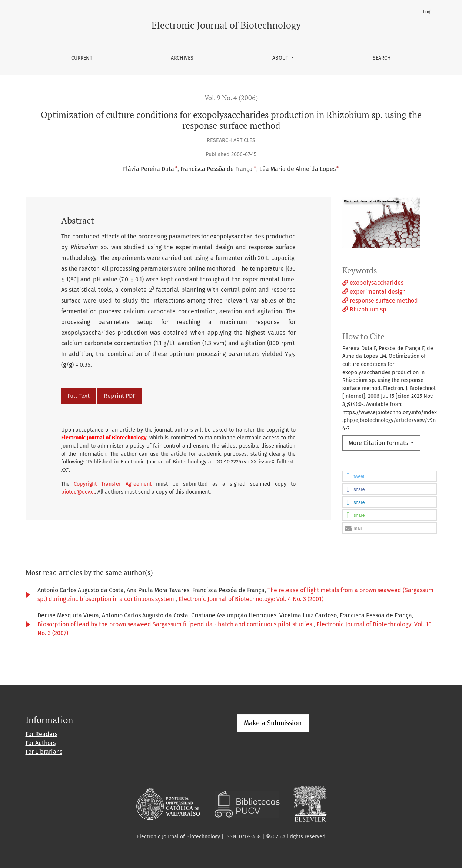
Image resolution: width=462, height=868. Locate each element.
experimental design (374, 292)
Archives (182, 58)
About (281, 58)
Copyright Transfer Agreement (113, 484)
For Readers (41, 734)
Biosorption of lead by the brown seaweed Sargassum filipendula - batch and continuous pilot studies (175, 624)
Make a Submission (273, 723)
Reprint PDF (120, 396)
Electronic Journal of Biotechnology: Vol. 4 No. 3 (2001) (251, 599)
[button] (390, 476)
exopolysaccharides (373, 283)
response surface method (380, 301)
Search (382, 58)
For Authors (41, 743)
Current (82, 58)
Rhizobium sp (364, 309)
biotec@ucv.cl (78, 492)
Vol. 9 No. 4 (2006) (231, 98)
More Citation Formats (379, 443)
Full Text (79, 396)
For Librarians (44, 752)
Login (428, 12)
